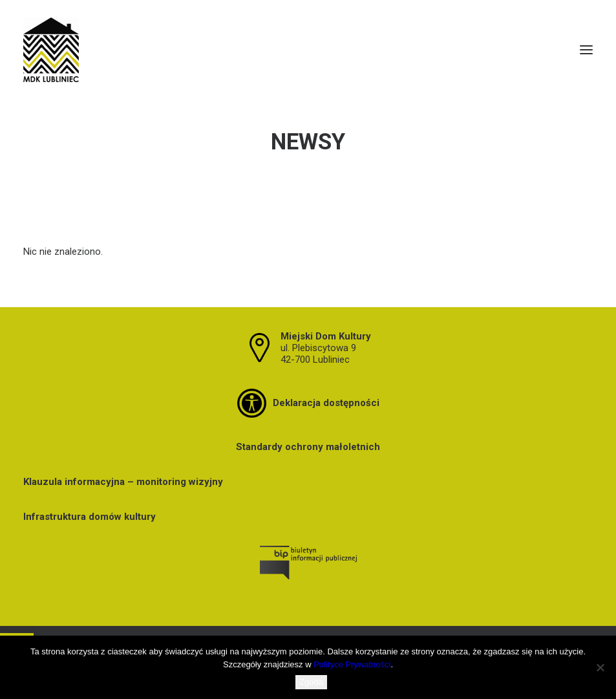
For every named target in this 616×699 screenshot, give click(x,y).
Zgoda (311, 682)
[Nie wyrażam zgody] (600, 667)
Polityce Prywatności (352, 664)
